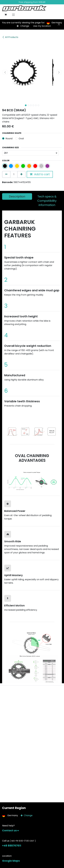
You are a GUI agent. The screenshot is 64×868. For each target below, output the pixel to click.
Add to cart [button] (40, 174)
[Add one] (21, 174)
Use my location (42, 26)
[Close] (59, 24)
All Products (10, 37)
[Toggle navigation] (13, 15)
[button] (5, 72)
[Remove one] (6, 174)
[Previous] (9, 431)
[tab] (17, 196)
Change (23, 26)
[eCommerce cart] (6, 15)
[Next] (55, 431)
